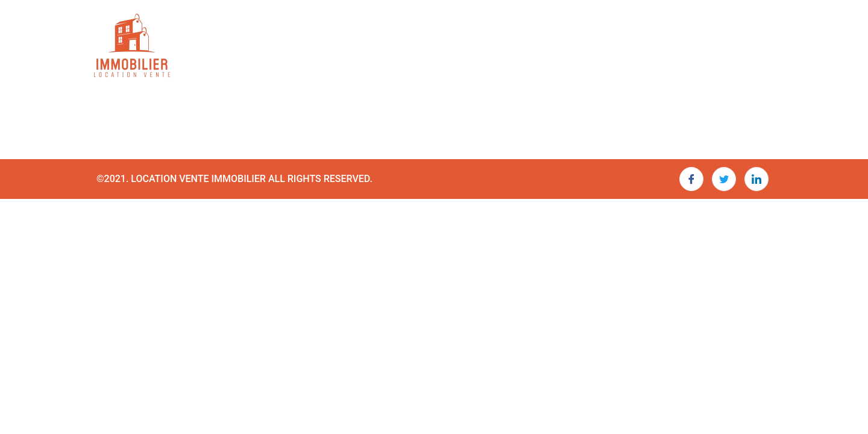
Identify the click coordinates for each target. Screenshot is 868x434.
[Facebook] (691, 179)
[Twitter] (724, 179)
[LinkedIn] (756, 179)
